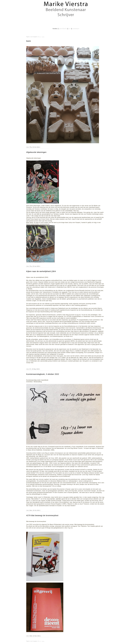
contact (76, 29)
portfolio (63, 29)
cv (70, 29)
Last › (43, 37)
